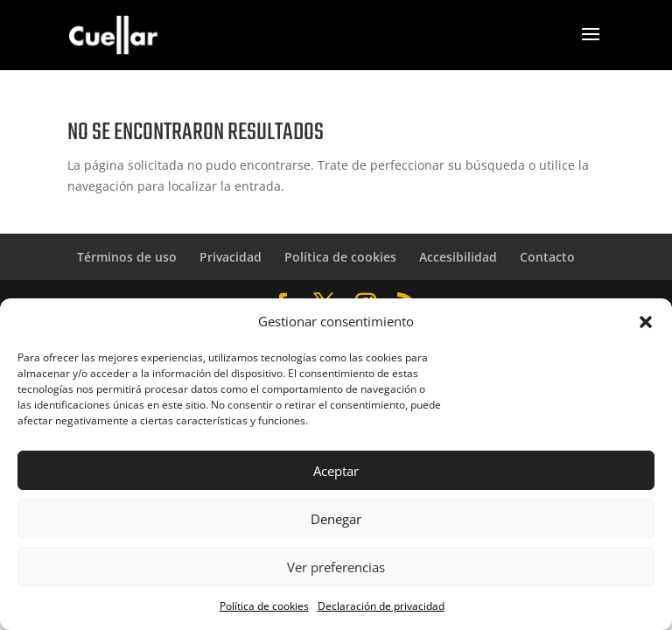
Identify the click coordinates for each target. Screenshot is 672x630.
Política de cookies (264, 606)
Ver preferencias (336, 567)
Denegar (336, 519)
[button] (646, 322)
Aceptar (336, 471)
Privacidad (231, 257)
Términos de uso (127, 257)
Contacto (547, 257)
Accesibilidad (458, 257)
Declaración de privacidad (381, 606)
